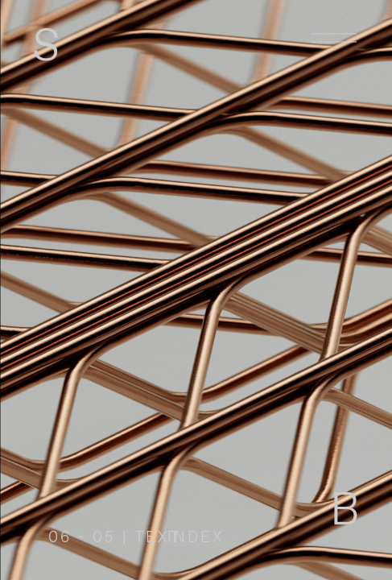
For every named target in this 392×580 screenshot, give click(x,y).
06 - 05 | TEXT (115, 538)
